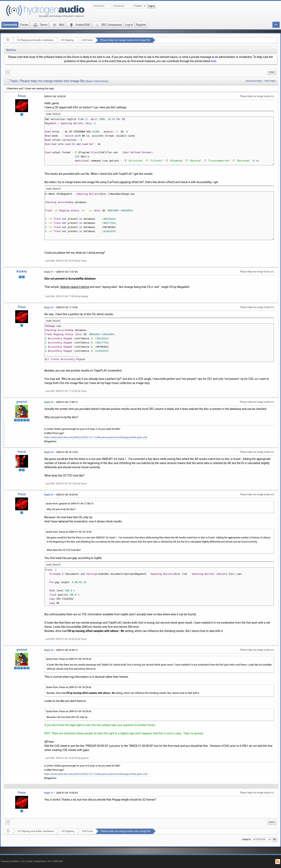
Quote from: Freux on (69, 659)
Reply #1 (49, 272)
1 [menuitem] (8, 72)
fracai (22, 452)
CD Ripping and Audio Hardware (35, 40)
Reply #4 (49, 452)
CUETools (87, 40)
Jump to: (247, 839)
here (214, 61)
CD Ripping (68, 40)
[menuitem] (272, 72)
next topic (270, 81)
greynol (22, 402)
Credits (29, 861)
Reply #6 (49, 650)
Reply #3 (49, 402)
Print (272, 72)
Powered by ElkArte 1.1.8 (12, 861)
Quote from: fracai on (69, 532)
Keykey (22, 271)
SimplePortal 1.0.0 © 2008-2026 (49, 861)
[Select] (56, 114)
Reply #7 (49, 793)
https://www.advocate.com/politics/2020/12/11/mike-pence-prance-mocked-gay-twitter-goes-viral (96, 437)
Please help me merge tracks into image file (125, 40)
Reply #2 (49, 307)
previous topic (254, 81)
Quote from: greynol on (70, 504)
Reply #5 (49, 495)
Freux (22, 96)
